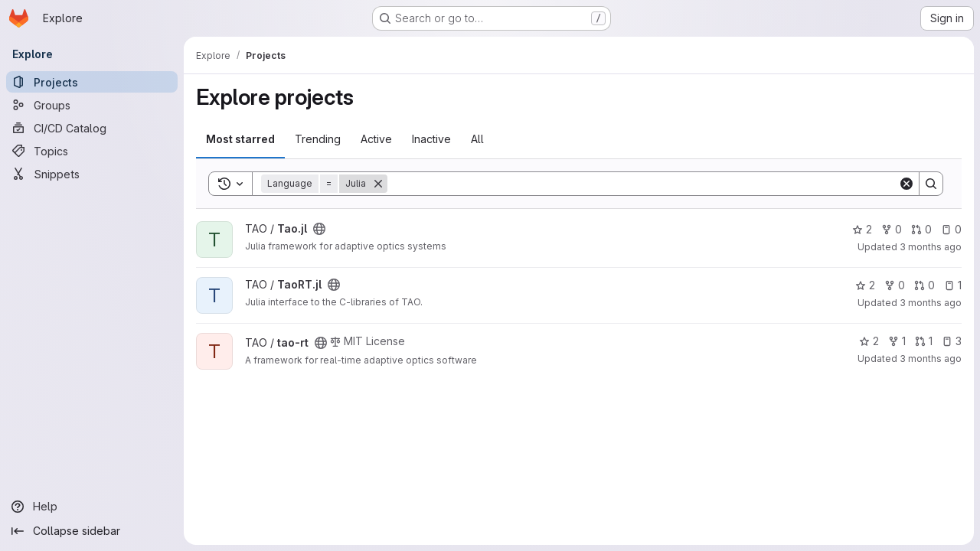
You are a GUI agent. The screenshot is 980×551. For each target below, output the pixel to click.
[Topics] (92, 151)
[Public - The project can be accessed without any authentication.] (319, 229)
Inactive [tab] (431, 139)
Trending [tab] (318, 139)
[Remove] (378, 184)
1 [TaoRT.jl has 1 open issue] (953, 285)
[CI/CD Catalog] (92, 128)
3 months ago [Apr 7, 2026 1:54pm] (931, 359)
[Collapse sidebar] (92, 531)
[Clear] (906, 184)
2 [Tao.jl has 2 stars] (862, 229)
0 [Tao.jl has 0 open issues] (951, 229)
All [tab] (477, 139)
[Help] (92, 507)
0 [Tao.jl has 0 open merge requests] (921, 229)
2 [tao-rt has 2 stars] (869, 341)
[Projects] (92, 82)
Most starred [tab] (240, 139)
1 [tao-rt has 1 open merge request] (924, 341)
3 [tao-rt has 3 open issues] (952, 341)
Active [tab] (376, 139)
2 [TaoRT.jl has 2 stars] (865, 285)
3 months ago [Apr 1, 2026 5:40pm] (931, 303)
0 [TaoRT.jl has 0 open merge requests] (924, 285)
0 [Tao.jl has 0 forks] (892, 229)
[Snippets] (92, 174)
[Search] (643, 184)
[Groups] (92, 105)
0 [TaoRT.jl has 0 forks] (895, 285)
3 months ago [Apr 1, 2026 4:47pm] (931, 247)
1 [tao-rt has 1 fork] (897, 341)
